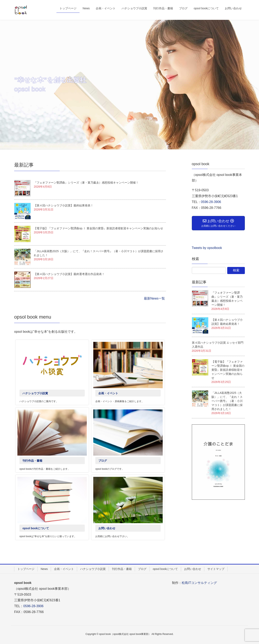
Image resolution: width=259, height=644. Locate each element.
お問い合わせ (107, 528)
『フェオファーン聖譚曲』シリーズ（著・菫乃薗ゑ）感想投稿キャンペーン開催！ (86, 183)
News (44, 569)
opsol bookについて (36, 528)
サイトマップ (216, 569)
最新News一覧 (154, 298)
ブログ (103, 461)
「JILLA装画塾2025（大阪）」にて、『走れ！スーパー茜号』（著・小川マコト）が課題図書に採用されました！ (227, 401)
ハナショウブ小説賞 (35, 393)
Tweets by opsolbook (207, 248)
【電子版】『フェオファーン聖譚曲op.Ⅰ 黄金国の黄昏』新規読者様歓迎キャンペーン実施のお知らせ (98, 228)
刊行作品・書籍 (32, 461)
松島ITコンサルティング (199, 583)
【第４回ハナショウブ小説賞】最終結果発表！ (64, 205)
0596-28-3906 (211, 202)
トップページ (26, 569)
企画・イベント (108, 393)
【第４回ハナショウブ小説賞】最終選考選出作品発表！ (69, 274)
